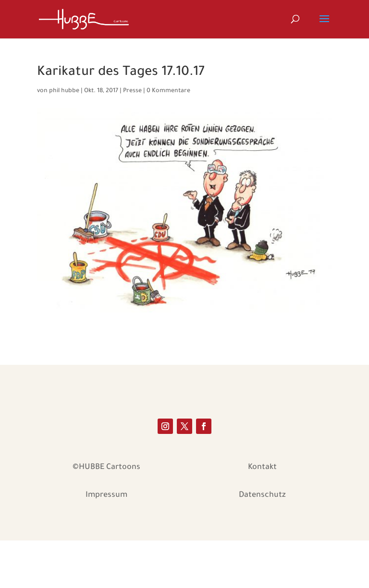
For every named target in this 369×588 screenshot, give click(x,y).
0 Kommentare (168, 91)
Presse (132, 91)
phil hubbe (64, 91)
